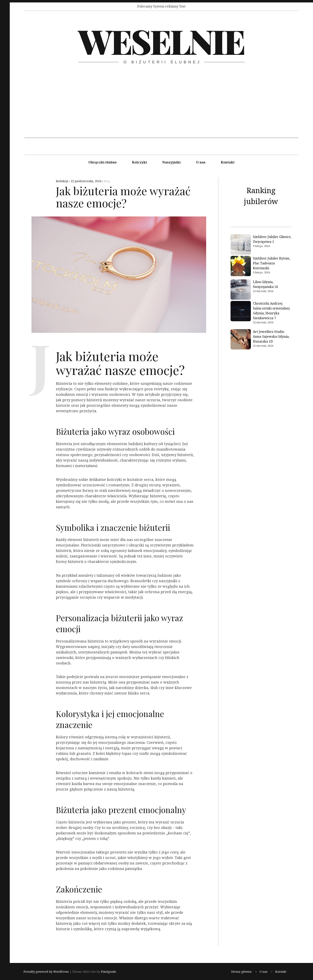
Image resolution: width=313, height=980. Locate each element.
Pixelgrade (109, 972)
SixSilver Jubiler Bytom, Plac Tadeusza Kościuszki (271, 263)
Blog (107, 181)
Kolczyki (139, 162)
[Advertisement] (161, 109)
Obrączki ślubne (102, 162)
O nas (201, 162)
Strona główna (241, 972)
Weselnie (161, 41)
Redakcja (62, 181)
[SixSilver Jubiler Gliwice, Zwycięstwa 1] (241, 245)
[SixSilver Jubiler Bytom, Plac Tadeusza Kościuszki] (241, 267)
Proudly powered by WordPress (46, 972)
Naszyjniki (171, 162)
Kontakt (228, 162)
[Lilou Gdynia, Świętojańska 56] (241, 290)
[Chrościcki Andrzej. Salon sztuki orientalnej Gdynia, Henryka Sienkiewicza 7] (241, 312)
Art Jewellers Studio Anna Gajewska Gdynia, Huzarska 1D (271, 336)
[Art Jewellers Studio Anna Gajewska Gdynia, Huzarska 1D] (241, 340)
